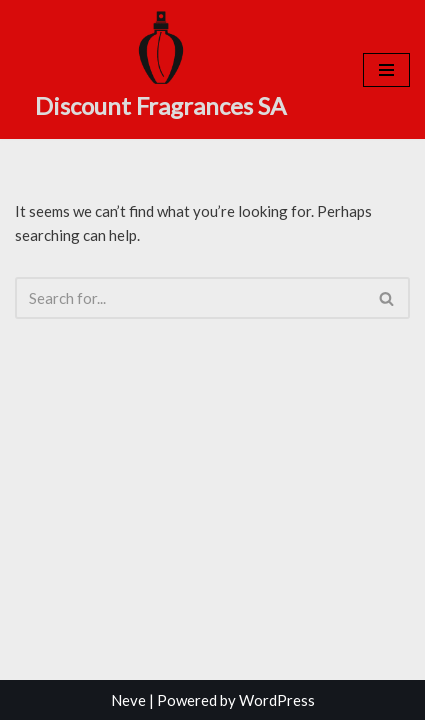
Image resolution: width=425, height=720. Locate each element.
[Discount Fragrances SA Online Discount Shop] (160, 67)
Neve (128, 700)
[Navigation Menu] (386, 70)
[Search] (190, 298)
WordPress (277, 700)
